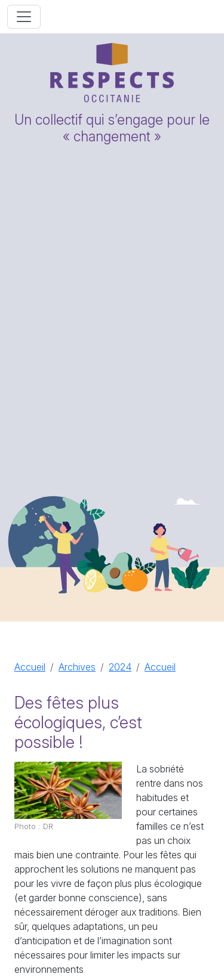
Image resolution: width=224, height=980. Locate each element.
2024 (120, 667)
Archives (77, 667)
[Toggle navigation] (24, 17)
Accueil (30, 667)
